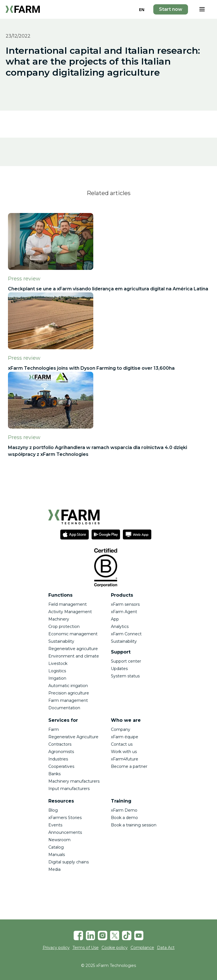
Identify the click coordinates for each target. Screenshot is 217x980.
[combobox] (142, 9)
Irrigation (57, 678)
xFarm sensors (125, 604)
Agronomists (61, 752)
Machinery (59, 619)
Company (121, 729)
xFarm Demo (124, 810)
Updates (119, 669)
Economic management (73, 634)
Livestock (58, 663)
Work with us (124, 752)
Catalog (56, 847)
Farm (54, 729)
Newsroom (59, 840)
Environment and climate (74, 656)
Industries (58, 759)
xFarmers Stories (65, 818)
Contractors (60, 744)
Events (55, 825)
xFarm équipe (125, 737)
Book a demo (124, 818)
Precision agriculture (69, 693)
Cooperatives (61, 766)
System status (125, 676)
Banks (54, 774)
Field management (68, 604)
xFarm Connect (126, 634)
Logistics (57, 671)
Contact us (122, 744)
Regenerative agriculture (73, 649)
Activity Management (70, 612)
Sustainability (61, 641)
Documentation (64, 708)
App (115, 619)
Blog (53, 810)
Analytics (120, 627)
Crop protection (64, 627)
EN (142, 10)
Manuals (57, 855)
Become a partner (129, 766)
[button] (202, 9)
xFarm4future (125, 759)
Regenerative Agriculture (73, 737)
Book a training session (134, 825)
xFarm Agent (124, 612)
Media (54, 869)
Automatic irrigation (68, 686)
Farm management (68, 700)
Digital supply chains (69, 862)
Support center (126, 661)
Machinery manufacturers (74, 781)
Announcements (65, 832)
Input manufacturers (69, 789)
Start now (171, 9)
